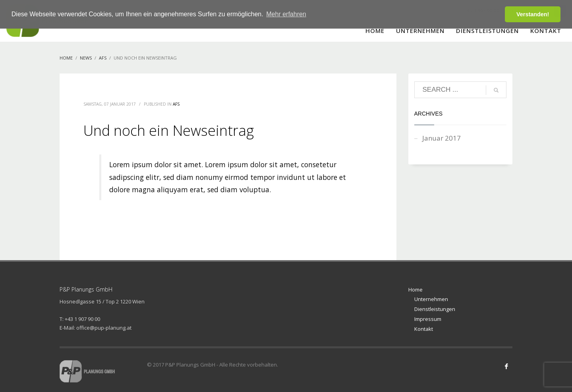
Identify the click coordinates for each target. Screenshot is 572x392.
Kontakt (424, 329)
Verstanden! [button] (533, 14)
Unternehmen (431, 299)
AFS (176, 104)
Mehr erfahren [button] (286, 14)
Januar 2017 (442, 138)
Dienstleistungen (435, 309)
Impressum (428, 319)
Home (415, 290)
